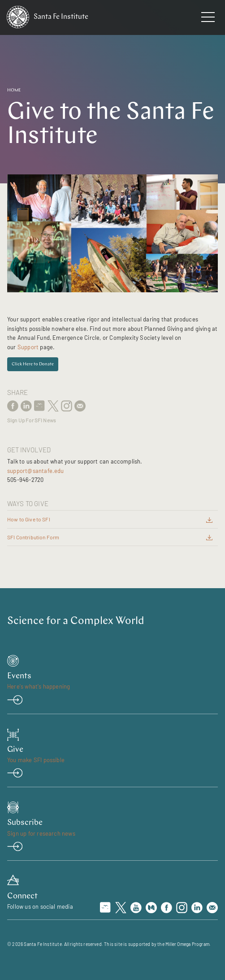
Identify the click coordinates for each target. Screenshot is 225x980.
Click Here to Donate (33, 364)
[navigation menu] (208, 19)
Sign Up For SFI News (31, 420)
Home (14, 90)
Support (28, 347)
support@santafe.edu (36, 471)
